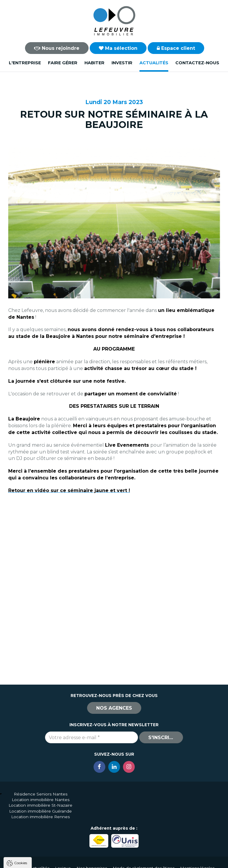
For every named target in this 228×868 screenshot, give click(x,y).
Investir (122, 63)
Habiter (94, 63)
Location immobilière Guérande (40, 811)
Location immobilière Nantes (41, 800)
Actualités (154, 63)
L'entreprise (25, 63)
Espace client (176, 48)
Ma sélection (118, 48)
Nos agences (114, 708)
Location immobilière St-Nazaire (40, 805)
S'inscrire (162, 738)
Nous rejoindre (57, 48)
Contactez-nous (197, 63)
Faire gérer (63, 63)
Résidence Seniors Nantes (41, 794)
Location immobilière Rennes (40, 817)
